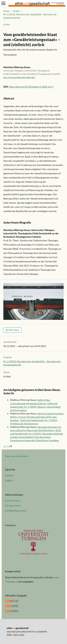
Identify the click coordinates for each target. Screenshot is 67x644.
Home (6, 11)
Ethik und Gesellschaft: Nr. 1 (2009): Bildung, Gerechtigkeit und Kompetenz (35, 407)
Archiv (16, 11)
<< (5, 446)
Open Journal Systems (17, 456)
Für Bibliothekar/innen (16, 511)
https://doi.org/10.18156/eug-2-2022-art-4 (31, 87)
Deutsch (9, 475)
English (9, 480)
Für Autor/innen (13, 506)
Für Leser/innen (13, 501)
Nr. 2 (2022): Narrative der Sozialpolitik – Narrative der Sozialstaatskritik (30, 16)
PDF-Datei (14, 330)
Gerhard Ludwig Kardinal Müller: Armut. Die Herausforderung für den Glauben (37, 417)
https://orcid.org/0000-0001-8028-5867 (19, 77)
